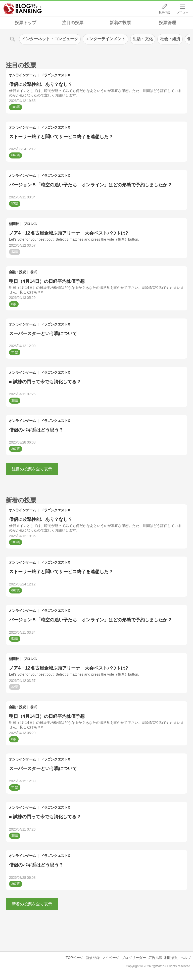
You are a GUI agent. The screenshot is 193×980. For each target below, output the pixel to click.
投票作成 (164, 12)
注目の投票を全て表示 (32, 469)
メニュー (183, 12)
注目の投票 (73, 23)
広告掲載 (155, 958)
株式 (34, 272)
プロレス (30, 224)
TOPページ (75, 958)
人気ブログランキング (23, 9)
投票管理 (167, 23)
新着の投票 (120, 23)
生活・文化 (143, 39)
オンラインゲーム (22, 75)
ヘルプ (186, 958)
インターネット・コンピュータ (50, 39)
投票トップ (26, 23)
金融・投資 (17, 272)
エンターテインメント (105, 39)
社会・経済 (170, 39)
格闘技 (14, 224)
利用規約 (171, 958)
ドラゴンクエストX (55, 75)
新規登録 (93, 958)
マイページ (111, 958)
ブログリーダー (134, 958)
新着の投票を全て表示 (32, 904)
